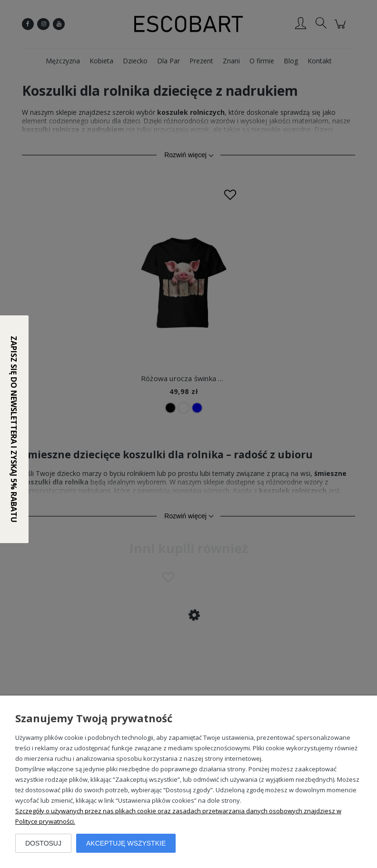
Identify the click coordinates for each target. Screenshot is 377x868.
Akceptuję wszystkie (126, 843)
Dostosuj (43, 843)
